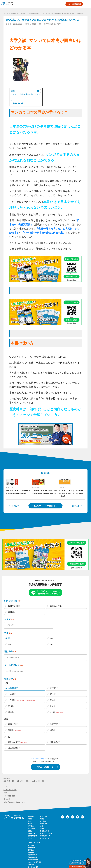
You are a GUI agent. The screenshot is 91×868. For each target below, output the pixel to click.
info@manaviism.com (14, 798)
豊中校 (30, 817)
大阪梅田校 (44, 820)
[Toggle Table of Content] (38, 91)
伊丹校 (42, 822)
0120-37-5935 (10, 786)
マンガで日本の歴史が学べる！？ (26, 94)
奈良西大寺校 (45, 827)
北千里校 (31, 822)
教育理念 (31, 846)
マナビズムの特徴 (34, 839)
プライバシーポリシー (39, 755)
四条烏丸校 (32, 830)
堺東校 (30, 827)
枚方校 (30, 835)
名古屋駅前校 (32, 832)
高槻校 (30, 815)
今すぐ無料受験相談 (74, 4)
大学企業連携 (32, 853)
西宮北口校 (32, 825)
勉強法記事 (32, 844)
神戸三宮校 (44, 813)
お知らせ (31, 861)
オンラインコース (46, 830)
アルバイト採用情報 (35, 858)
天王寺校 (43, 817)
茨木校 (30, 820)
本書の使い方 (18, 103)
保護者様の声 (32, 851)
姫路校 (42, 815)
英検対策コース (45, 832)
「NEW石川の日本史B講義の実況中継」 (43, 233)
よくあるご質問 (33, 863)
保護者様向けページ (35, 866)
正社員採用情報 (33, 856)
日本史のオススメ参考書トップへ (45, 502)
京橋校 (42, 825)
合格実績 (31, 849)
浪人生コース (45, 835)
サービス (31, 841)
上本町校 (31, 813)
